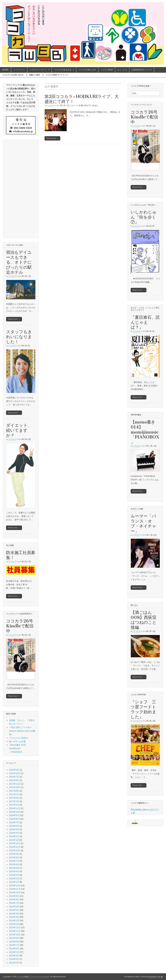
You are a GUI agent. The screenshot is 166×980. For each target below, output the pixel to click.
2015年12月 (15, 843)
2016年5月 (14, 829)
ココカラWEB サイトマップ (57, 75)
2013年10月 (15, 935)
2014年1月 (14, 924)
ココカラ (51, 105)
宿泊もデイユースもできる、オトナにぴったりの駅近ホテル (19, 262)
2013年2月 (14, 963)
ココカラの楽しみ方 (87, 70)
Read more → (52, 138)
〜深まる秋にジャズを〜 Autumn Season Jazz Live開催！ (22, 731)
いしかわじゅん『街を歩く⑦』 (144, 217)
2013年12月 (15, 927)
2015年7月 (14, 861)
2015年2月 (14, 879)
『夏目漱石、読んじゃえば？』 (145, 322)
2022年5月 (14, 770)
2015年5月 (14, 868)
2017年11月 (15, 784)
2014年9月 (14, 896)
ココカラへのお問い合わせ (13, 75)
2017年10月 (15, 787)
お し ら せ (122, 70)
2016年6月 (14, 826)
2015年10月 (15, 850)
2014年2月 (14, 921)
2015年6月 (14, 864)
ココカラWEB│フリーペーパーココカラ (33, 977)
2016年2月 (14, 836)
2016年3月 (14, 833)
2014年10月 (15, 892)
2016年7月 (14, 822)
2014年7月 (14, 903)
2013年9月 (14, 938)
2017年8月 (14, 791)
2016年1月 (14, 840)
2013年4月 (14, 956)
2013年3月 (14, 959)
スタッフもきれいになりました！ (19, 337)
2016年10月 (15, 812)
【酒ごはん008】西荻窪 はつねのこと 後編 (146, 620)
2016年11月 (15, 808)
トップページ (19, 70)
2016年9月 (14, 815)
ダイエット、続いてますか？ (19, 430)
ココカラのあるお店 (63, 70)
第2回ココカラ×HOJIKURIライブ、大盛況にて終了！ (82, 99)
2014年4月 (14, 914)
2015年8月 (14, 857)
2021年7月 (14, 777)
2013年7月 (14, 945)
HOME (5, 70)
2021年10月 (15, 773)
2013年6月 (14, 949)
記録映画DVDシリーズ (142, 70)
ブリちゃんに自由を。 (19, 738)
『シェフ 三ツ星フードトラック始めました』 (144, 709)
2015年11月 (15, 847)
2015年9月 (14, 854)
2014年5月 (14, 910)
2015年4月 (14, 871)
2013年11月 (15, 931)
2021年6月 (14, 780)
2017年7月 (14, 794)
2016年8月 (14, 819)
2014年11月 (15, 889)
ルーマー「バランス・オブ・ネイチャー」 (144, 524)
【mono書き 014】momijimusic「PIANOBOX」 (18, 748)
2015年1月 (14, 882)
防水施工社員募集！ (21, 555)
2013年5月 (14, 952)
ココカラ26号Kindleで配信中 (20, 626)
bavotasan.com (155, 977)
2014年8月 (14, 899)
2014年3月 (14, 917)
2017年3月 (14, 798)
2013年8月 (14, 942)
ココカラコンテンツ (38, 70)
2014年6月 (14, 907)
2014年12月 (15, 885)
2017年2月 (14, 801)
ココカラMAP (107, 70)
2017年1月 (14, 805)
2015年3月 (14, 875)
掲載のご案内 (35, 75)
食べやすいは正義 (17, 741)
